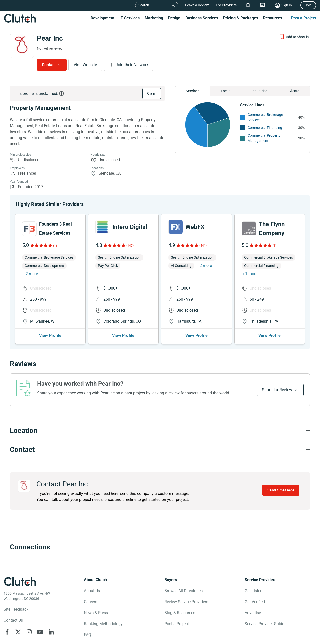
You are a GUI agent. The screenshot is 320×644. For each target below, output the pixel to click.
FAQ (88, 635)
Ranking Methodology (103, 624)
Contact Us (13, 620)
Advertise (253, 613)
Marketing (154, 18)
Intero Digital (130, 227)
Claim (152, 93)
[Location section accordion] (160, 431)
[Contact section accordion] (160, 450)
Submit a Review (277, 390)
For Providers (226, 5)
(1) (55, 246)
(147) (130, 246)
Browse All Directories (184, 591)
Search (144, 5)
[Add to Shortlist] (294, 37)
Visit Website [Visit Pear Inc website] (85, 65)
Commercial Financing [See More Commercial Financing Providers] (265, 128)
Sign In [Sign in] (287, 5)
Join (308, 5)
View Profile (50, 335)
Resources (273, 18)
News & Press (96, 613)
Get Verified (255, 602)
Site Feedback (16, 609)
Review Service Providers (186, 602)
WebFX (195, 227)
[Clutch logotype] (20, 581)
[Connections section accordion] (160, 547)
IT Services (130, 18)
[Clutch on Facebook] (7, 632)
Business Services (202, 18)
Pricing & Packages (241, 18)
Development (103, 18)
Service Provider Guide (264, 624)
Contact (49, 65)
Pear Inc (50, 38)
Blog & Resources (180, 613)
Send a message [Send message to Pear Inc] (281, 490)
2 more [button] (32, 274)
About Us (92, 591)
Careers (91, 602)
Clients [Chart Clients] (294, 91)
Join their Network (132, 65)
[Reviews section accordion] (160, 364)
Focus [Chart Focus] (226, 91)
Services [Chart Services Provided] (193, 91)
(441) (203, 246)
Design (174, 18)
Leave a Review (197, 5)
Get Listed (254, 591)
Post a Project (304, 18)
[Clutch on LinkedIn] (51, 632)
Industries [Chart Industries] (259, 91)
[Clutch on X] (18, 632)
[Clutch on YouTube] (40, 632)
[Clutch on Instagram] (29, 632)
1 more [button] (251, 274)
